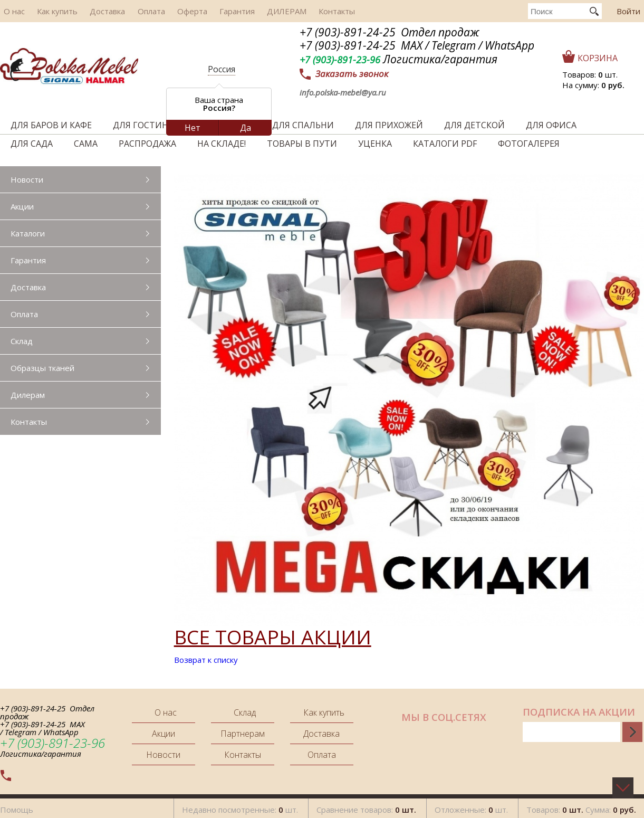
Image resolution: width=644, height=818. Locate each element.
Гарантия (209, 11)
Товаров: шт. (590, 74)
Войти (628, 11)
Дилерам (28, 395)
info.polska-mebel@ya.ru (343, 92)
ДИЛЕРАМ (254, 11)
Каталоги (28, 233)
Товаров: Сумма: (581, 807)
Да (246, 128)
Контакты (299, 11)
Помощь (17, 807)
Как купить (49, 11)
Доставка (94, 11)
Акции (22, 206)
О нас (11, 11)
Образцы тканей (42, 368)
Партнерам (243, 734)
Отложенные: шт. (471, 807)
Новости (27, 179)
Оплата (133, 11)
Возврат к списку (206, 660)
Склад (22, 341)
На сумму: (593, 85)
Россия (222, 69)
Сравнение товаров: (366, 807)
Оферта (169, 11)
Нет (193, 128)
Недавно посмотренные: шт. (240, 807)
